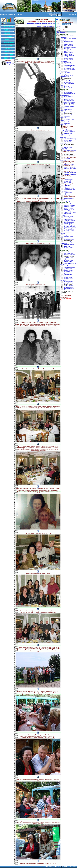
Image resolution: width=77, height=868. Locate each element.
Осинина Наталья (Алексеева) (67, 127)
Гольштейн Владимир (68, 157)
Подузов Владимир (69, 132)
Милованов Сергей (69, 65)
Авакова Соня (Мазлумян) (66, 148)
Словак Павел (68, 140)
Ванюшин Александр (70, 47)
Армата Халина (68, 97)
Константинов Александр (66, 110)
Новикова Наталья (69, 68)
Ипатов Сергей (68, 262)
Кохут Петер (67, 57)
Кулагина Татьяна (69, 222)
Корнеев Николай (69, 56)
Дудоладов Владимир (70, 212)
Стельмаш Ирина (69, 188)
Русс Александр (68, 183)
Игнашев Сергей (68, 217)
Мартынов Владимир (70, 173)
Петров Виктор (68, 277)
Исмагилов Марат (69, 164)
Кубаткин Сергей (68, 269)
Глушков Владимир (69, 156)
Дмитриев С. (67, 49)
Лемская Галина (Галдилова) (66, 61)
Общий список (61, 32)
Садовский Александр (70, 139)
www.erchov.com (72, 14)
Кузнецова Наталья (69, 221)
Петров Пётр (67, 181)
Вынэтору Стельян (69, 101)
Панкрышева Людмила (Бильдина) (66, 130)
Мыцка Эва (67, 122)
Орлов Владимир (68, 229)
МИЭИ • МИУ (48, 26)
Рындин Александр (69, 235)
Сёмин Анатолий (68, 286)
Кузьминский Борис (69, 112)
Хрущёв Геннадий (69, 287)
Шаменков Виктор (69, 245)
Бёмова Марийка (68, 41)
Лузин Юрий (67, 63)
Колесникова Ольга (69, 267)
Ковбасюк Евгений (69, 218)
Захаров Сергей (68, 53)
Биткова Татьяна (68, 98)
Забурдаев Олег (66, 163)
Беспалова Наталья (69, 43)
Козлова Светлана (69, 170)
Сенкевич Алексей (69, 82)
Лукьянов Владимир (69, 225)
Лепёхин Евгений (68, 270)
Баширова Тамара (69, 207)
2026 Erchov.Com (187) (70, 867)
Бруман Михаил (68, 46)
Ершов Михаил (68, 51)
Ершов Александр (67, 161)
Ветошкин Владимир (69, 255)
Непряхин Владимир (69, 226)
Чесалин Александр (67, 197)
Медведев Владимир (70, 174)
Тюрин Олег (67, 195)
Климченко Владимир (70, 169)
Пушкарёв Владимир (70, 283)
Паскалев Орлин (68, 180)
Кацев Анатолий (66, 166)
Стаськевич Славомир (65, 186)
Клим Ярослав (68, 54)
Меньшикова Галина (69, 115)
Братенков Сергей (69, 209)
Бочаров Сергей (68, 44)
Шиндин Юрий (68, 88)
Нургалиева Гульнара (70, 228)
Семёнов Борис (68, 81)
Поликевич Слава (69, 231)
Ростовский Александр (65, 137)
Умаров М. (67, 87)
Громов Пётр (67, 211)
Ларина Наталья (68, 58)
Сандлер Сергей (66, 184)
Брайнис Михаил (68, 208)
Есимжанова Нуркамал (65, 214)
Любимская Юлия (69, 64)
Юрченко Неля (68, 290)
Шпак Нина (67, 246)
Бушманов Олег (68, 99)
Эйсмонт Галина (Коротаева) (67, 248)
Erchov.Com (40, 26)
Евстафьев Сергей (69, 50)
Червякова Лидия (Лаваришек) (67, 243)
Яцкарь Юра (67, 201)
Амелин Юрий (68, 92)
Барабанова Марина (69, 205)
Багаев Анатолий (68, 253)
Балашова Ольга (68, 204)
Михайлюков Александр (65, 117)
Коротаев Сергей (68, 219)
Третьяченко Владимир (65, 142)
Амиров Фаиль (68, 252)
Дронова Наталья (69, 104)
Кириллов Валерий (69, 167)
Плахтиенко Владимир (65, 73)
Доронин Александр (69, 102)
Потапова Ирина (68, 281)
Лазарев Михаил (68, 224)
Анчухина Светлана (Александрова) (67, 94)
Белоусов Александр (70, 150)
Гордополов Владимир (65, 159)
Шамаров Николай (69, 289)
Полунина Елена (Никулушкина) (67, 76)
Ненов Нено (65, 176)
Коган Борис (67, 266)
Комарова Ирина (66, 171)
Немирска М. (67, 67)
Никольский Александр (65, 124)
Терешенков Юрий (69, 239)
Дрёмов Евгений (68, 260)
